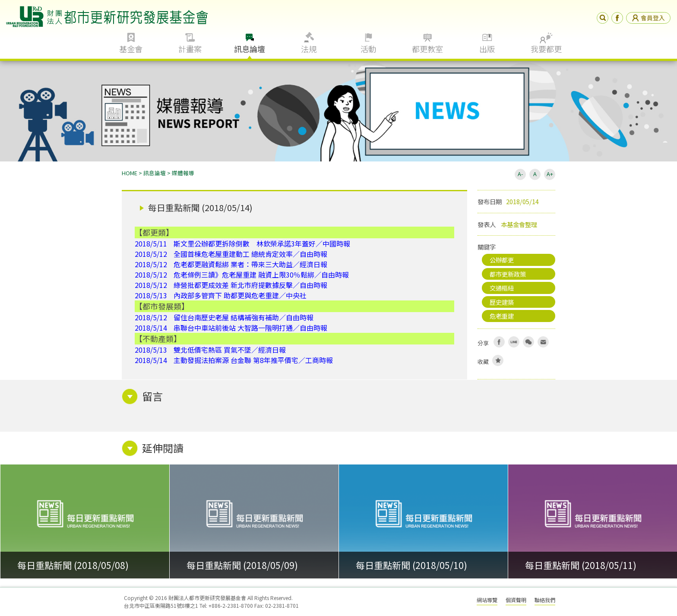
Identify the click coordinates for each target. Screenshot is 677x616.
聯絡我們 (545, 600)
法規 (309, 49)
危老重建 (502, 316)
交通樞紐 (502, 288)
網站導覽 (487, 600)
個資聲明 (516, 600)
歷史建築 (502, 302)
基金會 (131, 49)
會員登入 (648, 18)
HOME (130, 173)
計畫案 (190, 49)
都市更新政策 (508, 274)
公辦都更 (502, 260)
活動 (368, 49)
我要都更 (546, 49)
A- (520, 174)
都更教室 (427, 49)
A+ (550, 174)
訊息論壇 (250, 49)
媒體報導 (183, 173)
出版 (487, 49)
